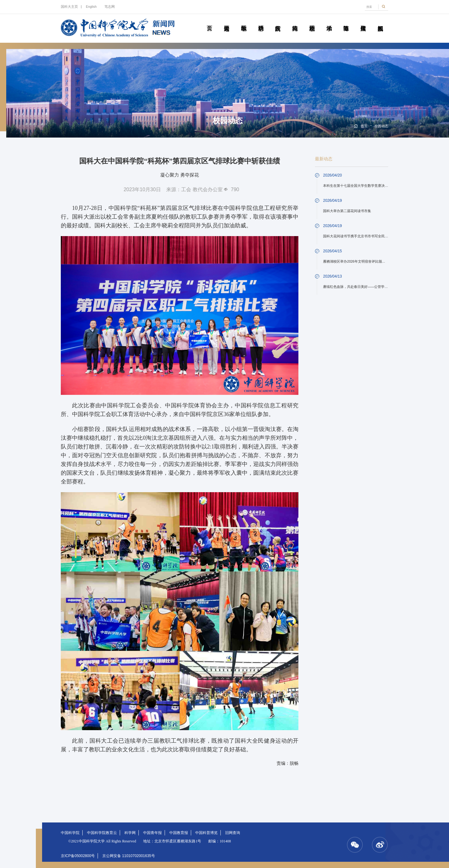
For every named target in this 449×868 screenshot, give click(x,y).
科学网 (130, 833)
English (91, 7)
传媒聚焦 (363, 21)
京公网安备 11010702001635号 (129, 856)
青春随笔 (346, 21)
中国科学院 (70, 833)
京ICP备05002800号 (78, 856)
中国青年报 (152, 833)
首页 (209, 21)
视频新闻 (380, 21)
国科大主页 (69, 7)
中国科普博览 (206, 833)
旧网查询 (233, 833)
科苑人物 (295, 21)
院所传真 (278, 21)
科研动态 (261, 21)
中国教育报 (179, 833)
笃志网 (110, 7)
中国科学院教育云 (102, 833)
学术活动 (329, 21)
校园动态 (312, 21)
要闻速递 (227, 21)
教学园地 (244, 21)
